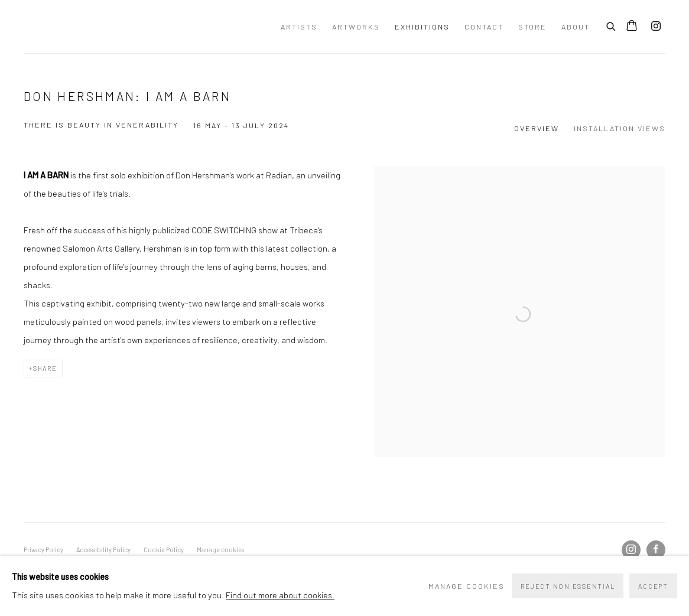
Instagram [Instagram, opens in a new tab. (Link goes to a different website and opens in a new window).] (656, 27)
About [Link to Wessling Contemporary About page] (576, 27)
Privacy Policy (43, 550)
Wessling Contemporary (124, 27)
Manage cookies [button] (220, 550)
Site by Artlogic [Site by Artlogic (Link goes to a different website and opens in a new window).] (230, 568)
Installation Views (620, 128)
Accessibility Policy (103, 550)
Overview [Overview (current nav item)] (537, 128)
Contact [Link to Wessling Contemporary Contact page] (484, 27)
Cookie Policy (164, 550)
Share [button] (45, 368)
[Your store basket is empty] (632, 27)
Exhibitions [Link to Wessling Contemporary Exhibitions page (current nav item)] (422, 27)
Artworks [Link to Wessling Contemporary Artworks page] (356, 27)
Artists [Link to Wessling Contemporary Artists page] (299, 27)
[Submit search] (612, 25)
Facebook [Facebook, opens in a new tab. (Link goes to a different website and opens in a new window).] (656, 550)
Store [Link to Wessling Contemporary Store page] (532, 27)
